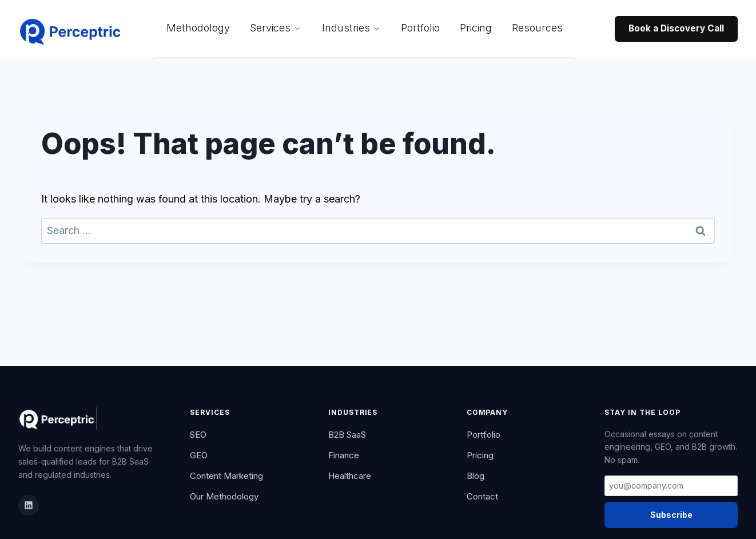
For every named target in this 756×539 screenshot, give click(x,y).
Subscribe (671, 515)
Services (276, 28)
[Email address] (671, 486)
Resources (537, 28)
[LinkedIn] (29, 505)
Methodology (198, 28)
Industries (351, 28)
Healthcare (350, 476)
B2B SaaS (347, 435)
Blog (476, 476)
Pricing (476, 28)
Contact (482, 496)
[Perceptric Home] (71, 29)
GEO (199, 455)
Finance (344, 455)
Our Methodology (224, 496)
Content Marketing (226, 476)
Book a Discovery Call (676, 28)
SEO (198, 435)
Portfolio (420, 28)
